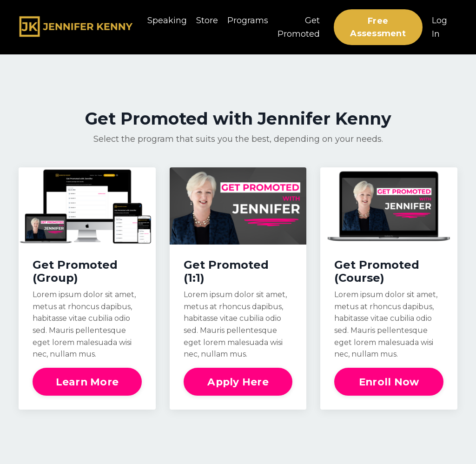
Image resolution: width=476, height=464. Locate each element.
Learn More (87, 382)
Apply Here (238, 382)
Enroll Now (389, 382)
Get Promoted (299, 27)
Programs (248, 20)
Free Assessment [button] (378, 27)
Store (207, 20)
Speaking (167, 20)
